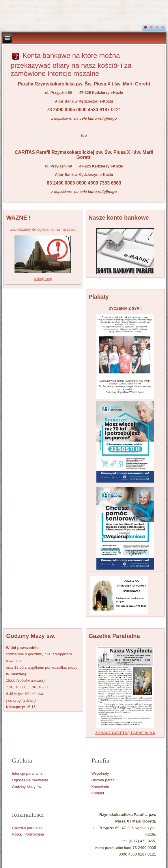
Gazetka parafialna (28, 828)
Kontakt (98, 793)
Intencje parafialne (27, 773)
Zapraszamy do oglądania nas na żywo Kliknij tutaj (43, 254)
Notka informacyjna (28, 834)
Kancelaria (100, 787)
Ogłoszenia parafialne (30, 780)
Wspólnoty (100, 773)
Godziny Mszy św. (27, 787)
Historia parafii (103, 780)
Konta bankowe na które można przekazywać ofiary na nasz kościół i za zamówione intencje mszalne (71, 64)
